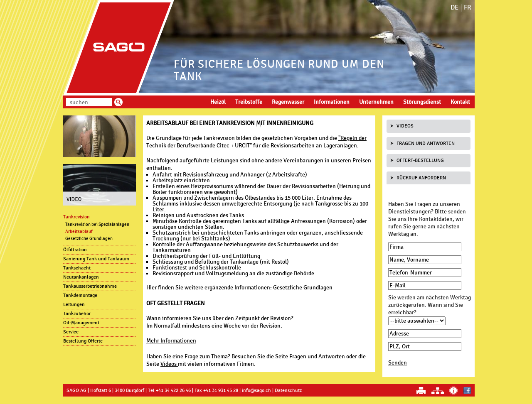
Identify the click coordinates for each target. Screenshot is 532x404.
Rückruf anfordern (421, 178)
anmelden (80, 400)
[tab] (429, 126)
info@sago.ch (256, 390)
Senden (398, 363)
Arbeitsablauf (79, 231)
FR (468, 8)
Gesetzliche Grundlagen (303, 288)
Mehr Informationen (171, 341)
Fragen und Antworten (317, 356)
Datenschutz (288, 390)
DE (454, 8)
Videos (169, 364)
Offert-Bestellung (420, 160)
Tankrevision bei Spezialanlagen (97, 224)
